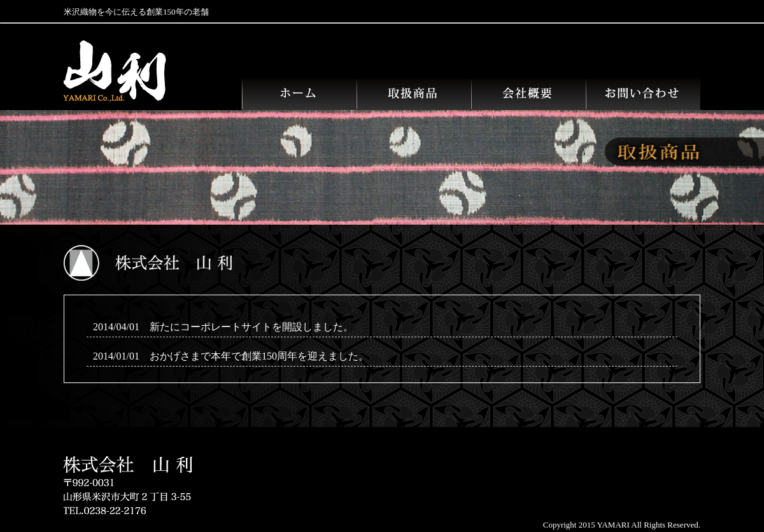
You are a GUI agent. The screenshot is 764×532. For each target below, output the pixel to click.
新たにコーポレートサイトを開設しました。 (251, 327)
